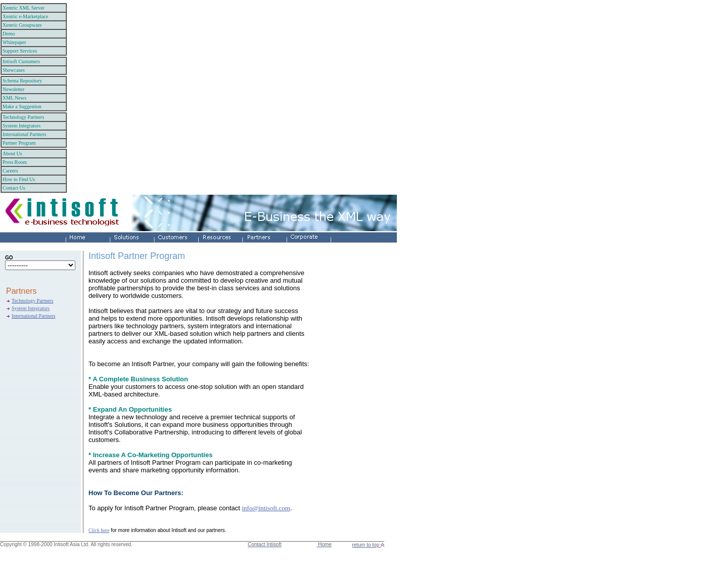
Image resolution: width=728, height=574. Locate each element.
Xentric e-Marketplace (25, 16)
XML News (14, 98)
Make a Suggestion (22, 106)
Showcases (14, 70)
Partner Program (19, 143)
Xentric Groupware (22, 25)
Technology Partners (23, 117)
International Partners (24, 134)
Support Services (20, 51)
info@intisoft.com (266, 508)
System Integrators (21, 126)
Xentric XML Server (24, 8)
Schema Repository (22, 81)
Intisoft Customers (21, 61)
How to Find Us (19, 179)
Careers (10, 171)
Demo (9, 34)
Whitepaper (14, 42)
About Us (12, 153)
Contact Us (14, 188)
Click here (99, 530)
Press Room (15, 162)
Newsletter (13, 89)
